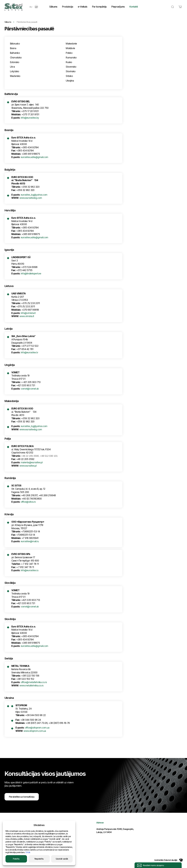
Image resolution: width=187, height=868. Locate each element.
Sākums (53, 7)
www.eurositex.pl (28, 466)
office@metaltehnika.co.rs (34, 682)
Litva (12, 67)
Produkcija (68, 7)
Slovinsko (71, 71)
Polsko (69, 53)
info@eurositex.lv (29, 352)
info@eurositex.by (30, 118)
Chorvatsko (16, 58)
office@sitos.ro (28, 502)
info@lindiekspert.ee (31, 274)
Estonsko (15, 62)
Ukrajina (70, 81)
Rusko (69, 62)
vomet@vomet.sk (30, 389)
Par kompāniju (99, 7)
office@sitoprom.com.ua (37, 728)
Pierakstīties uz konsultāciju (22, 797)
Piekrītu (16, 859)
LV (36, 7)
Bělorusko (15, 44)
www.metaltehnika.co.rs (32, 686)
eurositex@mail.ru (30, 541)
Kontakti (134, 7)
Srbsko (69, 76)
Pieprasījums (118, 7)
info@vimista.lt (28, 313)
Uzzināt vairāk (62, 859)
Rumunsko (71, 58)
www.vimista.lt (27, 316)
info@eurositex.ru (30, 570)
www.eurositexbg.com (31, 198)
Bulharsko (15, 53)
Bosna (13, 48)
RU (31, 7)
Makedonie (71, 44)
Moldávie (70, 48)
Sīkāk (28, 852)
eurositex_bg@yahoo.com (34, 195)
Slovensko (71, 67)
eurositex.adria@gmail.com (34, 157)
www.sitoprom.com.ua (35, 731)
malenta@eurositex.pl (32, 462)
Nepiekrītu (39, 859)
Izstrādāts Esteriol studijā (169, 860)
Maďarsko (15, 76)
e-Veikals (83, 7)
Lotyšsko (15, 71)
